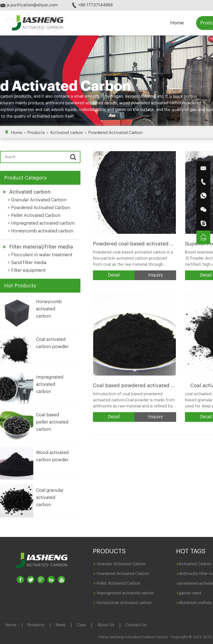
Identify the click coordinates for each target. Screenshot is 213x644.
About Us (106, 625)
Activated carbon (67, 133)
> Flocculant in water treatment (40, 255)
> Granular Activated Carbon (37, 200)
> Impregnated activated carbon (41, 223)
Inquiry (155, 275)
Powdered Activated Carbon (115, 133)
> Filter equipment (27, 270)
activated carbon (48, 116)
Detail (114, 275)
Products (36, 133)
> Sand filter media (27, 263)
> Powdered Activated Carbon (39, 208)
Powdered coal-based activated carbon (140, 244)
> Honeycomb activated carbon (40, 231)
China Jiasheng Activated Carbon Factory (133, 637)
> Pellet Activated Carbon (34, 215)
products (22, 97)
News (61, 625)
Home (177, 23)
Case (81, 625)
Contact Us (136, 625)
